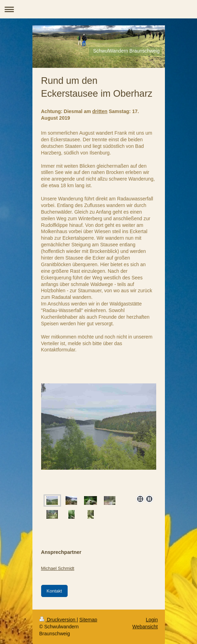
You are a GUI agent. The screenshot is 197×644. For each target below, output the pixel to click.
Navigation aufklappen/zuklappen (98, 9)
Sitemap (88, 620)
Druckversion (58, 620)
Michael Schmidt (58, 568)
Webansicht (145, 627)
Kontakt (54, 591)
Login (152, 620)
